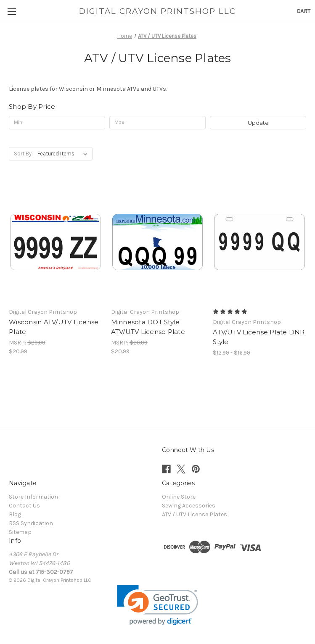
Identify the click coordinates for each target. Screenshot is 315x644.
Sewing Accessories (189, 506)
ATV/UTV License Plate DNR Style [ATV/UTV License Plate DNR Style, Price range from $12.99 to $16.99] (259, 337)
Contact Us (24, 506)
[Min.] (57, 123)
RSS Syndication (31, 523)
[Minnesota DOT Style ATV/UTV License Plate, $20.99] (158, 242)
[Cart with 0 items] (303, 11)
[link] (157, 605)
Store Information (33, 497)
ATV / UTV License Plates (195, 514)
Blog (15, 514)
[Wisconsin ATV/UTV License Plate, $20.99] (56, 242)
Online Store (179, 497)
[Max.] (157, 123)
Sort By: (23, 154)
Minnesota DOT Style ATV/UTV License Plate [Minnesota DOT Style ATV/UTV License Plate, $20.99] (148, 327)
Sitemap (20, 532)
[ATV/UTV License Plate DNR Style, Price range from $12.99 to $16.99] (259, 242)
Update (258, 123)
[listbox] (64, 154)
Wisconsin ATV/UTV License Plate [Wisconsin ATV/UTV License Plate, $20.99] (54, 327)
